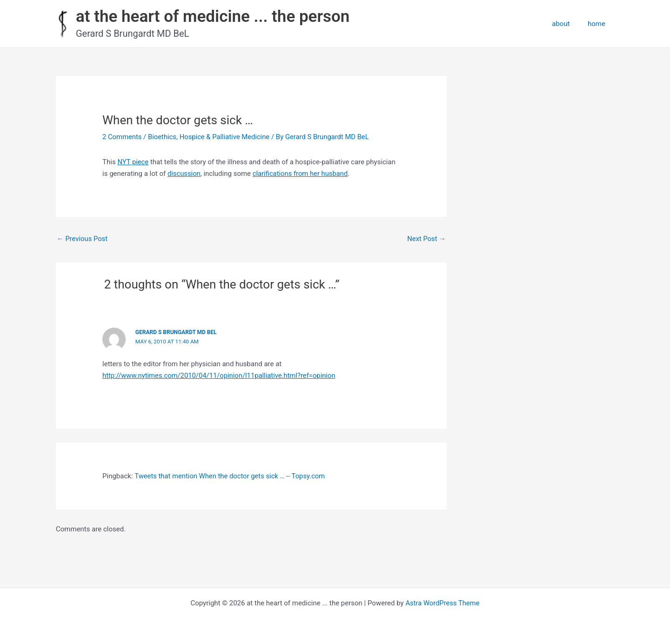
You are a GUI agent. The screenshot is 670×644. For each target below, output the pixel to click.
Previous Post (83, 239)
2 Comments (122, 137)
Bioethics (163, 137)
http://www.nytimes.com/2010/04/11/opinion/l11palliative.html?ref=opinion (221, 376)
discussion (184, 174)
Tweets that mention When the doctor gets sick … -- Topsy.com (231, 476)
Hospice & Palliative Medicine (226, 137)
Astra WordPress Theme (442, 603)
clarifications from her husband (301, 174)
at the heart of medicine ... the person (213, 17)
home (598, 24)
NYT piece (133, 162)
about (567, 24)
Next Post (426, 239)
